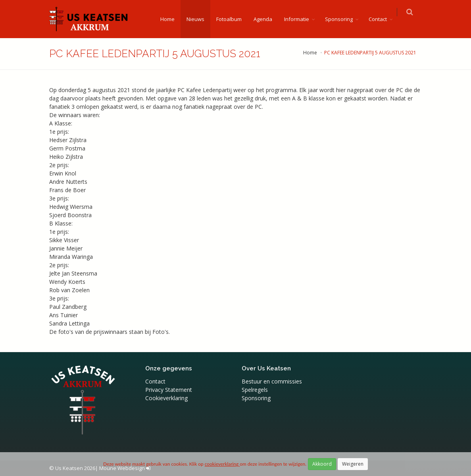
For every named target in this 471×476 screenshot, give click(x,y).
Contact (383, 19)
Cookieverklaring (166, 398)
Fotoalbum (234, 19)
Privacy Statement (169, 390)
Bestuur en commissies (272, 381)
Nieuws (200, 19)
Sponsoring (344, 19)
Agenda (268, 19)
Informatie (301, 19)
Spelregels (255, 390)
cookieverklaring (222, 464)
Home (172, 19)
